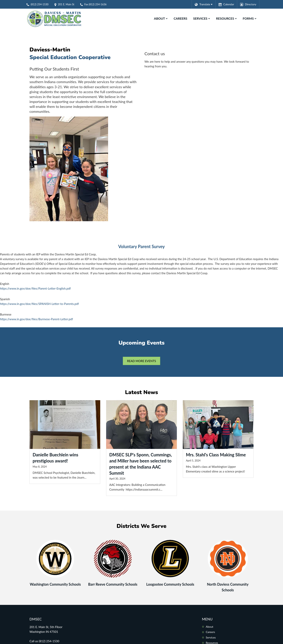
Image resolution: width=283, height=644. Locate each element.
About (209, 627)
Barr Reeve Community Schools (113, 584)
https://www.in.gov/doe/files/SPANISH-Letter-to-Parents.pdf (39, 304)
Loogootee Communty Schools (170, 584)
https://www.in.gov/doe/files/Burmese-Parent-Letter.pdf (36, 319)
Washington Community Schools (55, 584)
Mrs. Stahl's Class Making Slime (216, 455)
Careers (210, 632)
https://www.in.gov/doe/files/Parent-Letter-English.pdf (35, 288)
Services (211, 637)
